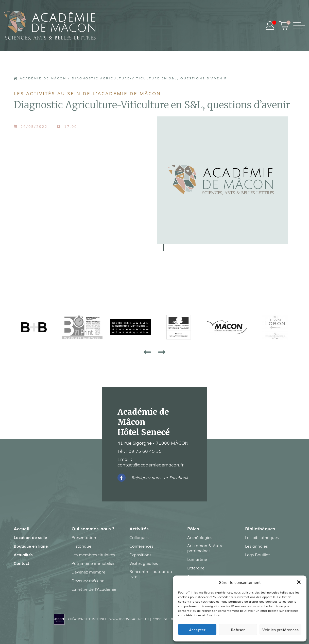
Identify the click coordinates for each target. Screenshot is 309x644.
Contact (21, 563)
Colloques (139, 537)
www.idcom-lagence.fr (129, 619)
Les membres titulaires (93, 554)
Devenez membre (88, 572)
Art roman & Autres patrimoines (206, 548)
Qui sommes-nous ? (93, 528)
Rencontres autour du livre (151, 574)
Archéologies (200, 537)
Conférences (141, 546)
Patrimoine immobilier (93, 563)
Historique (81, 546)
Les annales (256, 546)
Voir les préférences (280, 630)
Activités (139, 528)
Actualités (23, 554)
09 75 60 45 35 (145, 451)
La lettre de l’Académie (94, 589)
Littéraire (196, 568)
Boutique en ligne (31, 546)
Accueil (22, 528)
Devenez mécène (88, 580)
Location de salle (30, 537)
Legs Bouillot (257, 554)
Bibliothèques (260, 528)
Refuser (238, 630)
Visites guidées (144, 563)
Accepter (197, 630)
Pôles (193, 528)
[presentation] (147, 352)
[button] (299, 582)
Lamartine (197, 559)
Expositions (140, 554)
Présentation (84, 537)
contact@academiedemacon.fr (151, 464)
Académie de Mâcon (40, 78)
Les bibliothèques (262, 537)
